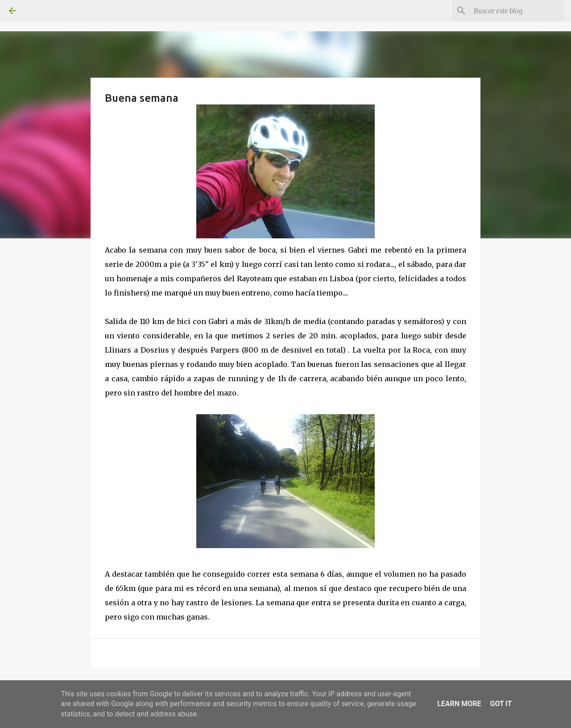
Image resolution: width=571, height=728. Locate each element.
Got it (501, 704)
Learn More (459, 704)
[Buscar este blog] (517, 11)
